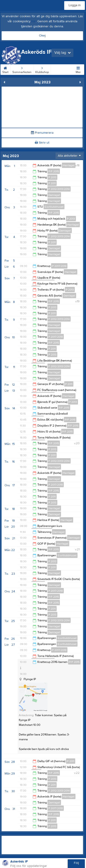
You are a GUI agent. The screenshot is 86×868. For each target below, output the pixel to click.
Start (5, 69)
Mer (78, 69)
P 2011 (52, 183)
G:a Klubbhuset (54, 207)
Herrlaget (69, 165)
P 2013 (52, 177)
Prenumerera (42, 133)
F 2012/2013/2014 (59, 189)
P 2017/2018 (59, 266)
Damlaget (54, 195)
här (34, 21)
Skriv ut (42, 143)
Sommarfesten (22, 69)
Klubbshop (42, 69)
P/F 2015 (54, 171)
